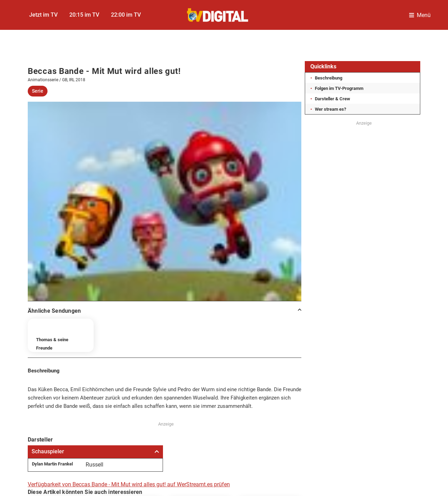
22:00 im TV (126, 15)
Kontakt (248, 396)
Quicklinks (323, 66)
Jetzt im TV (43, 15)
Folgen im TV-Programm (339, 88)
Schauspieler (95, 260)
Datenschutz (120, 396)
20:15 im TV (84, 15)
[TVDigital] (218, 15)
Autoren (295, 396)
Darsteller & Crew (333, 99)
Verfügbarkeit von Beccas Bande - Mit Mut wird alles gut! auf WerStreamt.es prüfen (129, 293)
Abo (338, 396)
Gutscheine (385, 396)
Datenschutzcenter (187, 396)
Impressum (63, 396)
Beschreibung (329, 78)
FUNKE (187, 414)
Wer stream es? (330, 109)
